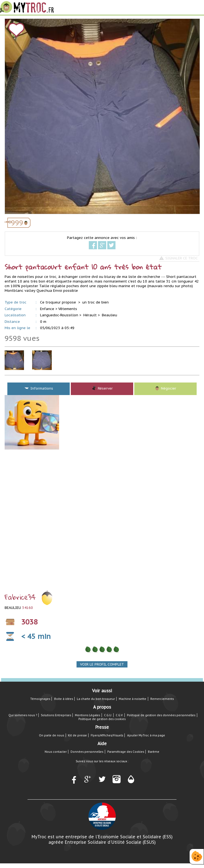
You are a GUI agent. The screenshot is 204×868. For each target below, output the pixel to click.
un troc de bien (95, 302)
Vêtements (68, 309)
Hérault (90, 315)
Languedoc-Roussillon (59, 315)
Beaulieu (109, 315)
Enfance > (49, 309)
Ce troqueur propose (59, 302)
